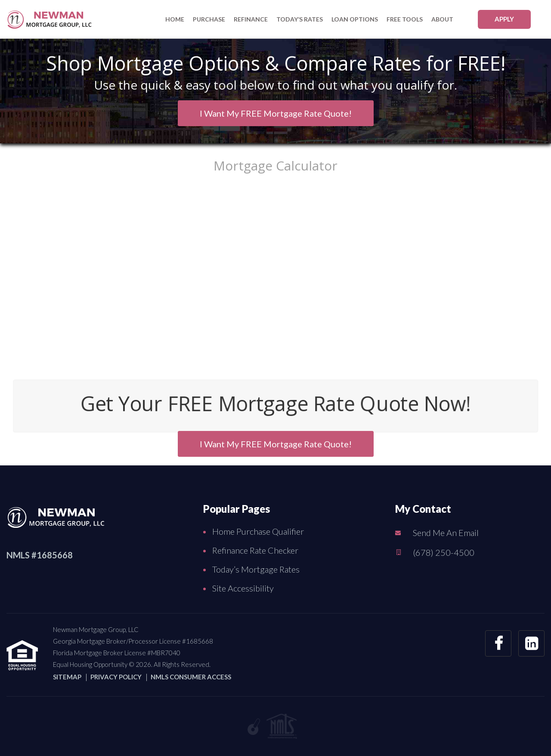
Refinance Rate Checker (255, 550)
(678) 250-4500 (444, 552)
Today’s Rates (300, 19)
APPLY (504, 19)
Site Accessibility (243, 588)
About (442, 19)
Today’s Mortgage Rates (256, 569)
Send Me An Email (446, 533)
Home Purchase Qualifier (258, 531)
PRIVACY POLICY (116, 677)
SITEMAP (67, 677)
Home (175, 19)
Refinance (251, 19)
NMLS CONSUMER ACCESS (191, 677)
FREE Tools (405, 19)
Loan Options (355, 19)
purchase (209, 19)
